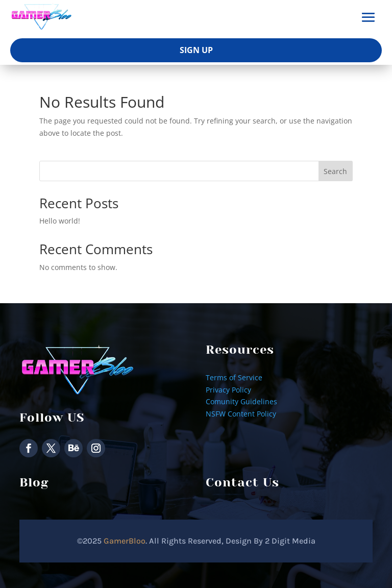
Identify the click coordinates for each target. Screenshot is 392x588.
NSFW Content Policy (241, 414)
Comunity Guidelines (241, 401)
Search (335, 171)
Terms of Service (234, 377)
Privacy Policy (228, 390)
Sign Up (196, 50)
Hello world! (60, 221)
